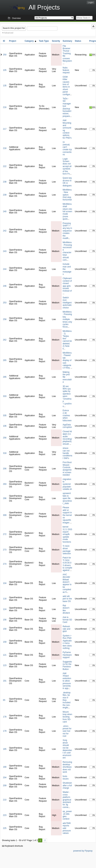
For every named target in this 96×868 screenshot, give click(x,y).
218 (5, 148)
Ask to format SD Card (67, 620)
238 (5, 182)
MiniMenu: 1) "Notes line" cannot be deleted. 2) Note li (67, 340)
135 (5, 86)
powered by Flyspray (83, 851)
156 (5, 620)
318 (5, 453)
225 (5, 828)
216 (5, 107)
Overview (16, 18)
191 (5, 681)
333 (5, 396)
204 (5, 778)
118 (5, 599)
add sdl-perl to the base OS (67, 599)
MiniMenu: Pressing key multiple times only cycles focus (67, 319)
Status (78, 41)
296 (5, 498)
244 (5, 269)
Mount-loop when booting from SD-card (67, 717)
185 (5, 749)
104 (5, 583)
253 (5, 303)
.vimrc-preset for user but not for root (67, 731)
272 (5, 534)
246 (5, 286)
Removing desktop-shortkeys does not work (67, 767)
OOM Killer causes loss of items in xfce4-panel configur (66, 86)
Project (13, 41)
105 (5, 70)
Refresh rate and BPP (66, 629)
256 (5, 438)
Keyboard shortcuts (13, 846)
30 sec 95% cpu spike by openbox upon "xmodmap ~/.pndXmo (67, 396)
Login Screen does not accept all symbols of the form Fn (67, 166)
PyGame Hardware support (67, 655)
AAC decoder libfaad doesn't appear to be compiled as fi (67, 583)
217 (5, 129)
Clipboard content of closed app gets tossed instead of (67, 285)
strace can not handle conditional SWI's (67, 453)
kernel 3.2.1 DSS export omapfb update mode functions (67, 534)
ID (4, 41)
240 (5, 211)
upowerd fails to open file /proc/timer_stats (67, 498)
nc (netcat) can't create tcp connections (67, 148)
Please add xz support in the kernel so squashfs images (67, 515)
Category (31, 41)
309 (5, 515)
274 (5, 564)
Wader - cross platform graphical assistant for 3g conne (67, 800)
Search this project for (14, 28)
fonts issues (66, 778)
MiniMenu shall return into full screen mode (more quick (67, 211)
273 (5, 550)
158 (5, 629)
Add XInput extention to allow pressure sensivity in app (67, 681)
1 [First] (40, 840)
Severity (56, 41)
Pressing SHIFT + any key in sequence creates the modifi (67, 231)
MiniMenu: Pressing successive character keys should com (67, 251)
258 (5, 319)
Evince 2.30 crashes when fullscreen (67, 416)
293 (5, 484)
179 (5, 731)
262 (5, 340)
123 (5, 665)
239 (5, 195)
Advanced (9, 33)
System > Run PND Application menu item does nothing (67, 642)
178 (5, 717)
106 (5, 426)
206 (5, 469)
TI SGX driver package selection (67, 550)
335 (5, 416)
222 (5, 166)
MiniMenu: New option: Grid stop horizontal (67, 195)
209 (5, 786)
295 (5, 377)
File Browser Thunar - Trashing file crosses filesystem (67, 53)
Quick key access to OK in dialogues (67, 182)
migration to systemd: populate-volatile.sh (67, 484)
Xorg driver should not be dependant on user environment (67, 749)
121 (5, 655)
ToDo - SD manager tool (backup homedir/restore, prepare (67, 107)
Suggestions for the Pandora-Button (67, 665)
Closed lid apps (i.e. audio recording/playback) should (67, 438)
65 (4, 700)
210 (5, 800)
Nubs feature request (66, 70)
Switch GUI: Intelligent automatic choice (67, 303)
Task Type (44, 41)
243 (5, 251)
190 (5, 767)
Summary (67, 41)
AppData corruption (67, 426)
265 (5, 360)
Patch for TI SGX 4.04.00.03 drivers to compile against (67, 564)
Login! (91, 2)
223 (5, 815)
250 (5, 55)
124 (5, 609)
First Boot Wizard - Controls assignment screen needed (67, 469)
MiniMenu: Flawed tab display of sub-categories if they (67, 360)
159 (5, 642)
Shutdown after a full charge (67, 785)
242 (5, 231)
